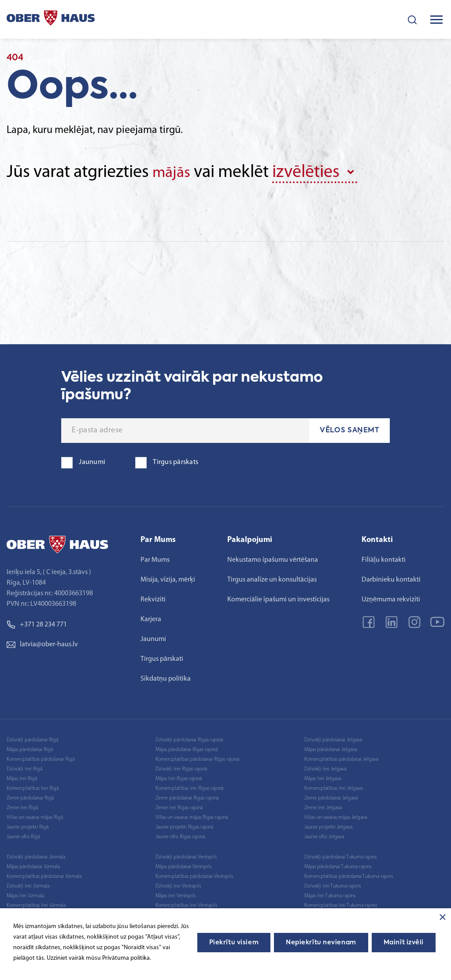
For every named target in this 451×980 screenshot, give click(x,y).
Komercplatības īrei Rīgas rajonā (189, 787)
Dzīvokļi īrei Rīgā (24, 767)
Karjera (151, 618)
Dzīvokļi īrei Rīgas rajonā (181, 767)
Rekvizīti (153, 598)
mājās (174, 173)
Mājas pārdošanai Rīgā (30, 748)
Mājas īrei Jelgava (323, 777)
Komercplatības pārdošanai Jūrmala (44, 875)
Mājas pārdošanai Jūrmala (33, 865)
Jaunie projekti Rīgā (28, 825)
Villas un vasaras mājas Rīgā (35, 816)
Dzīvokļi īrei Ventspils (178, 884)
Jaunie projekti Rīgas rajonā (184, 825)
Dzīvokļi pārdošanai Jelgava (333, 738)
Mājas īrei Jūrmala (25, 894)
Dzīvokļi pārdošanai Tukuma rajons (340, 855)
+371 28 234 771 (37, 623)
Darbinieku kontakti (391, 578)
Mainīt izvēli (404, 943)
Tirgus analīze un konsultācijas (272, 578)
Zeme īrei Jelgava (323, 806)
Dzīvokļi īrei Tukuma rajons (333, 884)
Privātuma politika (126, 958)
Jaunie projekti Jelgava (328, 825)
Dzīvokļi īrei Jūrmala (28, 884)
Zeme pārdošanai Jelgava (331, 796)
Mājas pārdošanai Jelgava (331, 748)
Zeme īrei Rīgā (22, 806)
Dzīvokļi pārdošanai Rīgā (32, 738)
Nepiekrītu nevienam (321, 943)
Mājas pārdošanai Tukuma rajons (338, 865)
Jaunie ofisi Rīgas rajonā (180, 835)
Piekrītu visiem (234, 943)
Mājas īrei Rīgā (22, 777)
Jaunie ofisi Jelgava (324, 835)
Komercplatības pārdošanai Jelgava (341, 758)
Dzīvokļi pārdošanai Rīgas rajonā (189, 738)
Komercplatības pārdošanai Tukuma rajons (349, 875)
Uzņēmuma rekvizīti (391, 598)
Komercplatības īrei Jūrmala (36, 904)
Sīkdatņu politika (166, 677)
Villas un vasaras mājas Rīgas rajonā (192, 816)
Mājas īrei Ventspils (176, 894)
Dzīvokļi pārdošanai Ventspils (186, 855)
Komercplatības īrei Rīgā (33, 787)
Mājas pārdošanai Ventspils (183, 865)
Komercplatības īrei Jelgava (333, 787)
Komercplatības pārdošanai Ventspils (194, 875)
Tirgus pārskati (162, 657)
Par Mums (155, 558)
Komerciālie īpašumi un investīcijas (278, 598)
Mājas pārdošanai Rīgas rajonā (187, 748)
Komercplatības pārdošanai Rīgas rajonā (197, 758)
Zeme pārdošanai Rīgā (30, 796)
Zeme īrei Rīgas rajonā (179, 806)
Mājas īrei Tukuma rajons (330, 894)
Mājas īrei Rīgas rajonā (179, 777)
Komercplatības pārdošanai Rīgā (41, 758)
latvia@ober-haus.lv (42, 643)
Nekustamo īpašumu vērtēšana (273, 558)
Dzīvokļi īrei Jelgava (325, 767)
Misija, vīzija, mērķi (168, 578)
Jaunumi (153, 637)
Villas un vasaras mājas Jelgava (336, 816)
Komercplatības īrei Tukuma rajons (341, 904)
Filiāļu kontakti (384, 558)
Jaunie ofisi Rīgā (23, 835)
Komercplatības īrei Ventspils (186, 904)
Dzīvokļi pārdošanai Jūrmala (36, 855)
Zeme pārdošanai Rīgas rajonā (187, 796)
